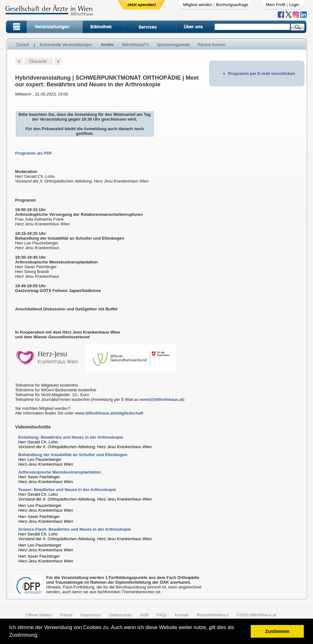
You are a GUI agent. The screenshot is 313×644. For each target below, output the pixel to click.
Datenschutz (120, 615)
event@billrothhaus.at (161, 399)
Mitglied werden (197, 5)
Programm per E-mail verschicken (262, 73)
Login (294, 5)
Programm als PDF (34, 153)
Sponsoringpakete (173, 45)
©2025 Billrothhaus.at (257, 615)
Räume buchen (212, 45)
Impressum (91, 615)
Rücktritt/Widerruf (213, 615)
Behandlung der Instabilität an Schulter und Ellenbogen (73, 455)
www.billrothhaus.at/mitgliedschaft (109, 413)
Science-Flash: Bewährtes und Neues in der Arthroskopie (75, 529)
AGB (144, 615)
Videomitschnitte (33, 427)
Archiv (107, 45)
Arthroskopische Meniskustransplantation (60, 472)
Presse (66, 615)
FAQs (162, 615)
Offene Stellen (39, 615)
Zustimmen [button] (277, 631)
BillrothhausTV (136, 45)
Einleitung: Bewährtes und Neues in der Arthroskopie (71, 437)
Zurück (23, 45)
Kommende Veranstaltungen (66, 45)
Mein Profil (275, 5)
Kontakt (182, 615)
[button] (41, 636)
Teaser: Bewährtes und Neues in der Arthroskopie (67, 490)
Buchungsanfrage (232, 5)
